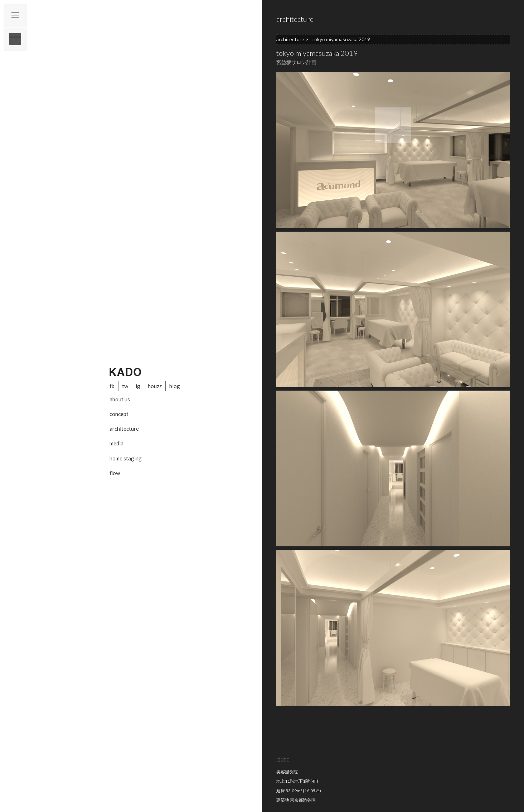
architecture (124, 429)
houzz (155, 386)
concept (119, 414)
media (117, 443)
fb (112, 386)
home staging (126, 458)
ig (138, 386)
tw (125, 386)
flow (115, 473)
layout (15, 39)
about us (120, 399)
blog (175, 386)
